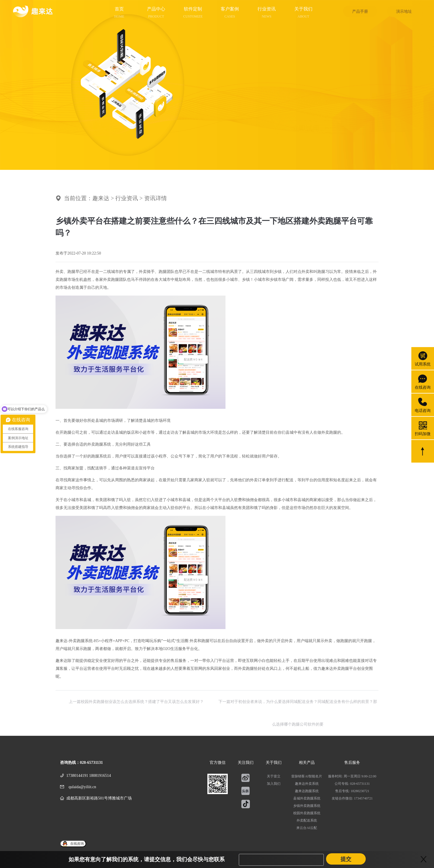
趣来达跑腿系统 (307, 791)
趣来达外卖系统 (307, 784)
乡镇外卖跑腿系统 (307, 806)
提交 (346, 859)
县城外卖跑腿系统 (307, 798)
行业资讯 (127, 198)
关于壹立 (274, 776)
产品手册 (360, 11)
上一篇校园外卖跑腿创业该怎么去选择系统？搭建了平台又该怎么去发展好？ (136, 702)
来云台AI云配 (307, 828)
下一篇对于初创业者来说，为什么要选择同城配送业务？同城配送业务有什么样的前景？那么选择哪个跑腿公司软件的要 (298, 706)
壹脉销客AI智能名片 (307, 776)
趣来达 (101, 198)
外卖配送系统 (307, 820)
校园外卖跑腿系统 (307, 813)
